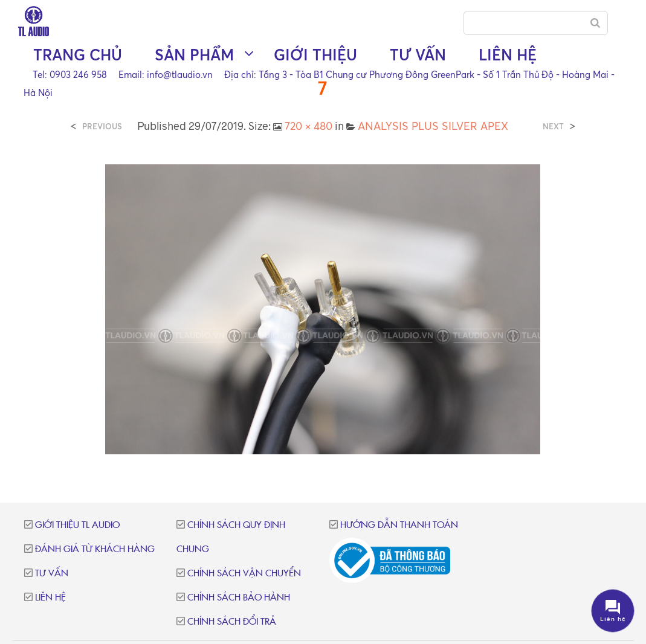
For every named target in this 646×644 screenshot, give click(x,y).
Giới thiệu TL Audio (77, 525)
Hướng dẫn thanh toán (399, 525)
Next (553, 127)
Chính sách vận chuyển (244, 574)
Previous (102, 127)
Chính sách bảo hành (239, 598)
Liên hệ (508, 55)
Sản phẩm (194, 55)
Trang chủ (78, 55)
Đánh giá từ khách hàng (95, 549)
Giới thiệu (315, 55)
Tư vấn (418, 55)
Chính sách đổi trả (232, 622)
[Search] (595, 23)
